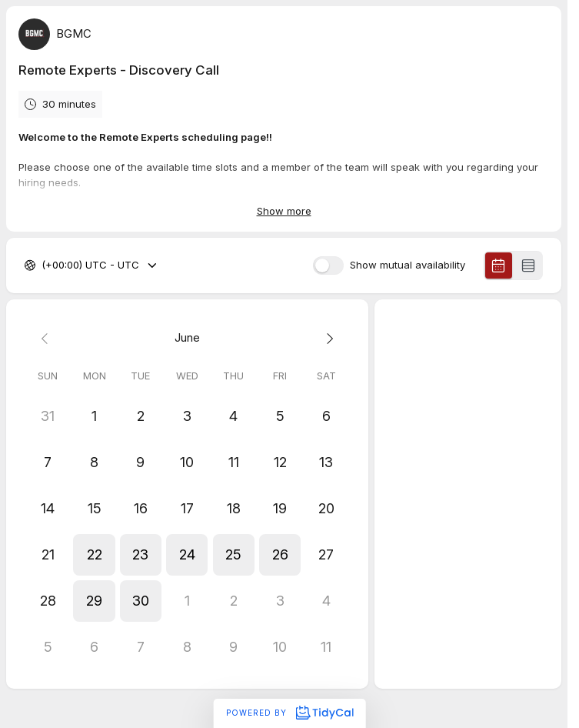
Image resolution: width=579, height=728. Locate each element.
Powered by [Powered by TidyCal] (289, 713)
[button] (94, 555)
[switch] (328, 265)
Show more (284, 211)
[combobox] (43, 266)
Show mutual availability (408, 266)
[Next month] (326, 338)
